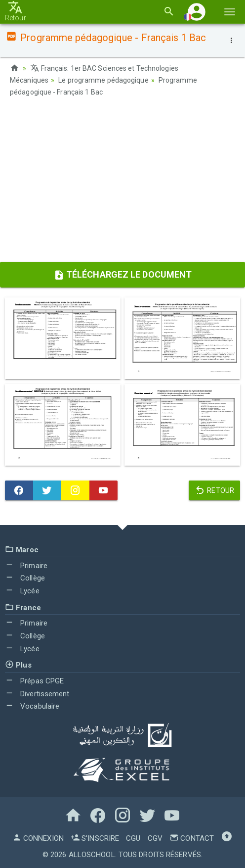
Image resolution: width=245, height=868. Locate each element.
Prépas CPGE (34, 681)
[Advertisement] (122, 183)
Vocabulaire (32, 706)
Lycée (22, 591)
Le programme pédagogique (103, 80)
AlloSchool (92, 855)
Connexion (38, 838)
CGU (133, 838)
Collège (25, 578)
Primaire (26, 566)
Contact (192, 838)
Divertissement (37, 694)
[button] (197, 12)
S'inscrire (95, 838)
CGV (155, 838)
